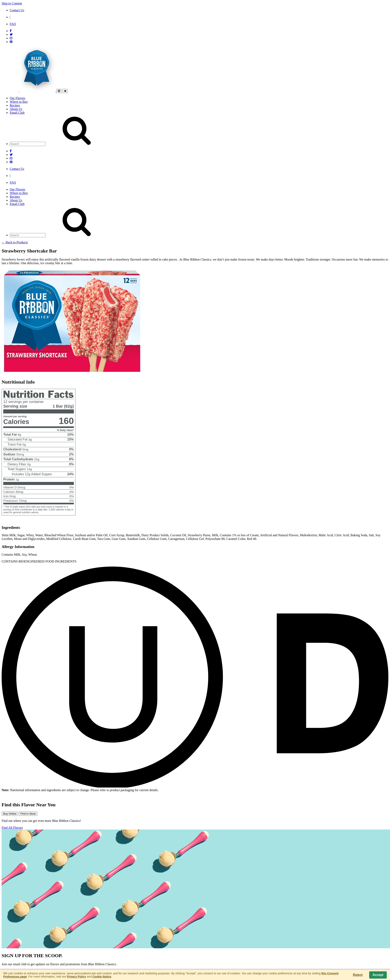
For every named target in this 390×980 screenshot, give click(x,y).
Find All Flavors (12, 828)
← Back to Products (15, 242)
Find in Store (28, 814)
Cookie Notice (102, 977)
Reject (358, 975)
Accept (378, 975)
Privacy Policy (76, 977)
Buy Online (10, 814)
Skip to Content (12, 3)
